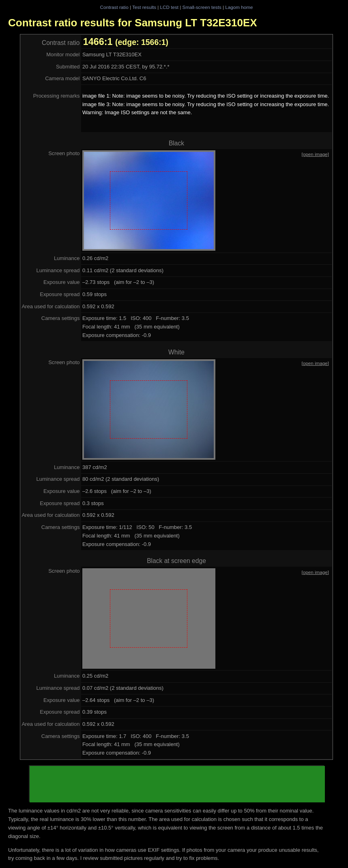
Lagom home (239, 7)
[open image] (316, 154)
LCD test (169, 7)
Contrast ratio (114, 7)
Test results (144, 7)
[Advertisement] (177, 784)
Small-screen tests (202, 7)
